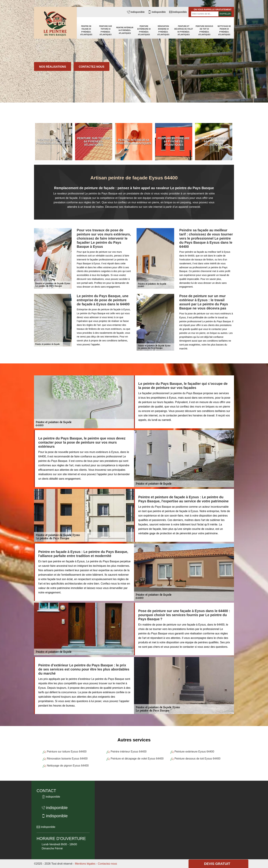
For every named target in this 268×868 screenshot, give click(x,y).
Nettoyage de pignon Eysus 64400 (68, 766)
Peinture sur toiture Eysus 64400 (67, 752)
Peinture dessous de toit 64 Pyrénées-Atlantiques (204, 30)
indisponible (136, 12)
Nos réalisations (53, 67)
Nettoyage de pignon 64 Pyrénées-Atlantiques (224, 30)
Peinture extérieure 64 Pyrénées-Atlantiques (144, 30)
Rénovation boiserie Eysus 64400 (67, 759)
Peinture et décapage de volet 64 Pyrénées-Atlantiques (184, 30)
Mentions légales (85, 864)
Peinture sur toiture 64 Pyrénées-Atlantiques (105, 30)
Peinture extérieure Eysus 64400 (194, 752)
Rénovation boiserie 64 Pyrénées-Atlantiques (163, 30)
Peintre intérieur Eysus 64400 (129, 752)
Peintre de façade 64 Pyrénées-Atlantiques (86, 30)
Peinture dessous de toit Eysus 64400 (197, 759)
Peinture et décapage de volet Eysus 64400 (137, 759)
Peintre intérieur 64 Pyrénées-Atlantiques (125, 30)
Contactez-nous (92, 67)
